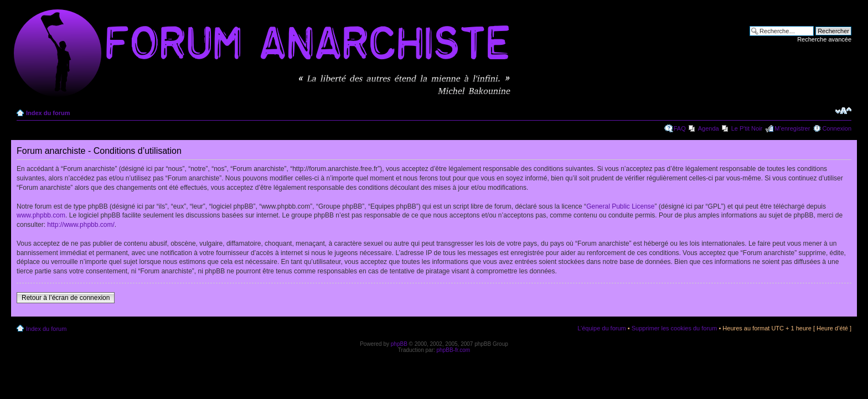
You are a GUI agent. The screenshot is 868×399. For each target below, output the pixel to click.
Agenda (709, 128)
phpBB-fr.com (454, 350)
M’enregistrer (792, 128)
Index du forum (48, 113)
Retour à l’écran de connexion (66, 298)
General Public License (620, 206)
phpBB (399, 344)
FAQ (680, 128)
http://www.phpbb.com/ (81, 225)
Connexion (837, 128)
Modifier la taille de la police (843, 111)
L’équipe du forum (601, 328)
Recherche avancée (824, 39)
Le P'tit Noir (747, 128)
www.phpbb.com (41, 215)
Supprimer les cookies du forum (675, 328)
